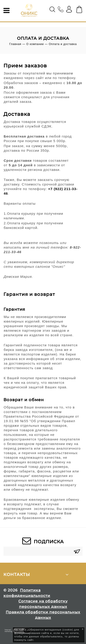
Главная (15, 44)
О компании (35, 44)
